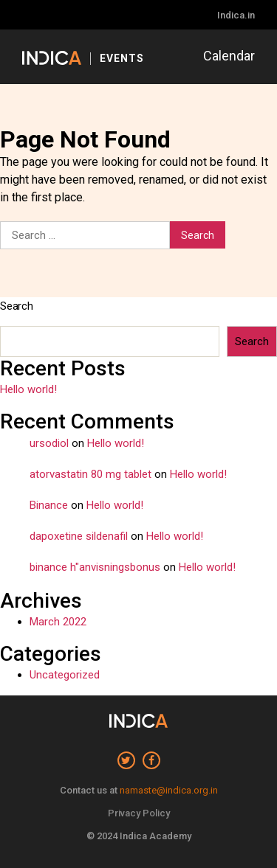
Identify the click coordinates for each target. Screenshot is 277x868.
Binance (49, 505)
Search (17, 306)
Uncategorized (65, 675)
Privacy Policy (139, 813)
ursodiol (49, 443)
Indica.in (236, 15)
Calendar (229, 56)
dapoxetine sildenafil (79, 536)
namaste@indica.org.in (169, 790)
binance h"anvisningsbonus (95, 567)
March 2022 (58, 622)
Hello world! (28, 389)
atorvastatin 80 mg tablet (90, 474)
